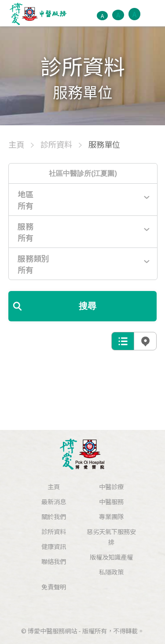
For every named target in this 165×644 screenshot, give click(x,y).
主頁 (54, 486)
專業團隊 (111, 516)
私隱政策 (111, 572)
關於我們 (54, 516)
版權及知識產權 (111, 557)
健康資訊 (54, 546)
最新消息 (54, 501)
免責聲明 (54, 587)
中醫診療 (111, 486)
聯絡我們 (54, 561)
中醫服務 (111, 501)
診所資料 (54, 531)
